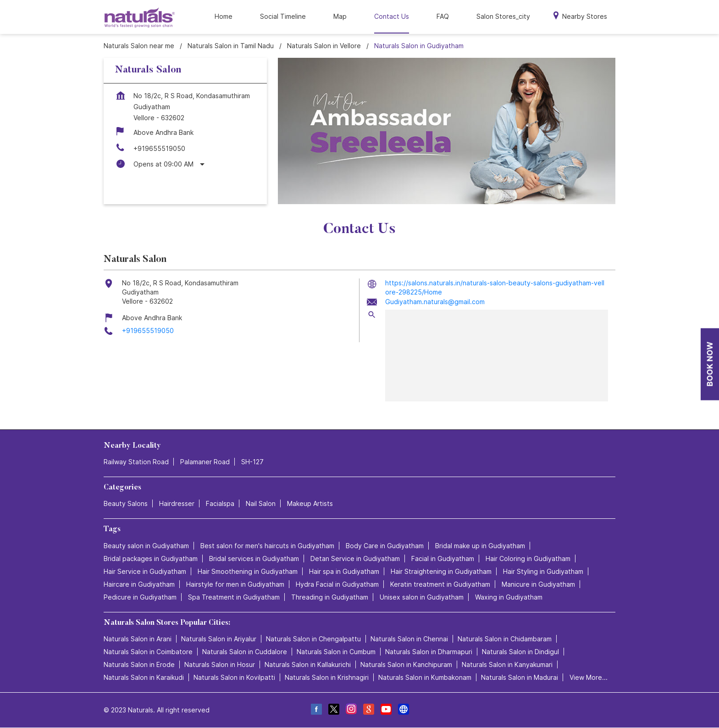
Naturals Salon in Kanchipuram (406, 664)
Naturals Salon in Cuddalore (245, 652)
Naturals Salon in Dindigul (520, 652)
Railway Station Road (136, 462)
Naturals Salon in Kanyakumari (507, 664)
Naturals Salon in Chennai (409, 639)
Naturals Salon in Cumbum (336, 652)
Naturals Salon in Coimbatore (148, 652)
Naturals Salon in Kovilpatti (234, 677)
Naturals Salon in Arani (138, 639)
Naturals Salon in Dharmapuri (429, 652)
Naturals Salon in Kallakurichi (308, 664)
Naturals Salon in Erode (139, 664)
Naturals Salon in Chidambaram (505, 639)
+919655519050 (159, 148)
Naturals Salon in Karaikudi (144, 677)
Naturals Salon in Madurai (520, 677)
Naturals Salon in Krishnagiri (327, 677)
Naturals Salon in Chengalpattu (313, 639)
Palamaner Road (205, 462)
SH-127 (252, 462)
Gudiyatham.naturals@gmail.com (435, 302)
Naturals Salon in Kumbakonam (425, 677)
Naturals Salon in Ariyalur (219, 639)
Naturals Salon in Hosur (220, 664)
